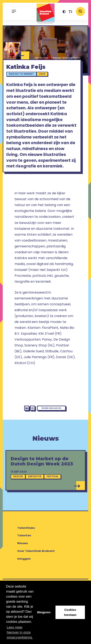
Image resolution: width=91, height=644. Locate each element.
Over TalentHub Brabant (36, 573)
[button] (64, 12)
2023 (45, 78)
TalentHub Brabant (45, 14)
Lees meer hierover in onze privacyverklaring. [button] (20, 632)
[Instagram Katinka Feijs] (24, 428)
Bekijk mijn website (56, 428)
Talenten (24, 558)
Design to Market (24, 78)
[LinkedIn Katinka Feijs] (13, 428)
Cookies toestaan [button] (70, 612)
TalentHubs (26, 550)
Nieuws (23, 565)
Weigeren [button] (44, 612)
